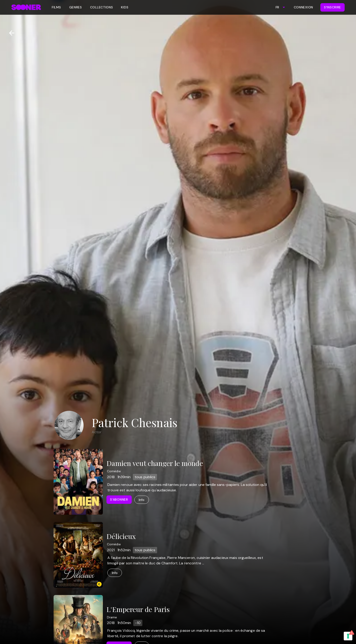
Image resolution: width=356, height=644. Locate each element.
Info (142, 500)
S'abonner (119, 500)
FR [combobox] (277, 7)
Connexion (303, 7)
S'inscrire (333, 7)
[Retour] (10, 33)
